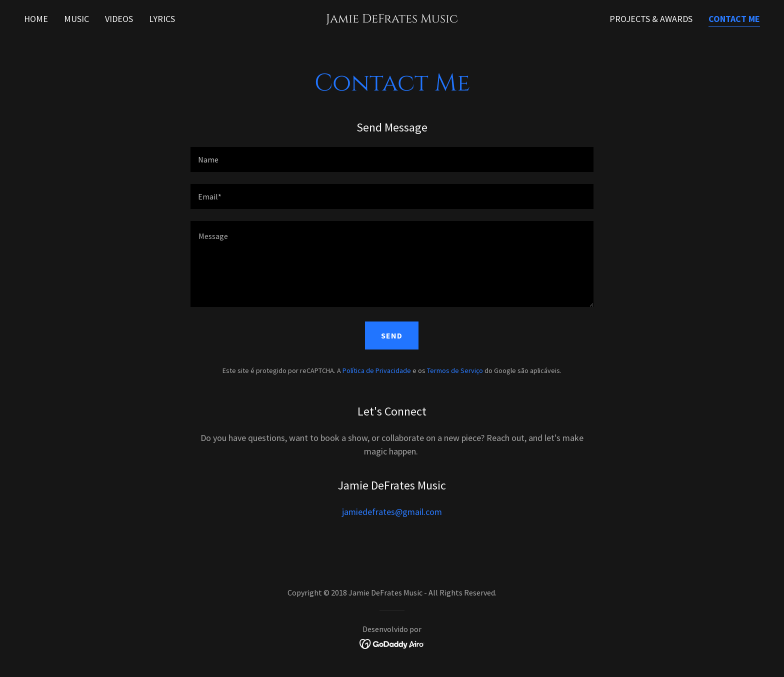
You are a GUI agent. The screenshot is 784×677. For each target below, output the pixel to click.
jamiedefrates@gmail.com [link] (392, 512)
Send (392, 335)
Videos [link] (119, 19)
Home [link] (36, 19)
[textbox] (392, 159)
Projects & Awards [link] (651, 19)
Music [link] (76, 19)
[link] (392, 19)
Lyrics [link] (162, 19)
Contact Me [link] (734, 19)
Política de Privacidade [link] (377, 370)
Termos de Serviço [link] (455, 370)
